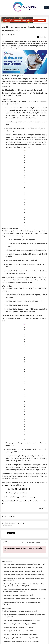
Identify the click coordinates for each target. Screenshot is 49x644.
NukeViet (20, 642)
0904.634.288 (14, 371)
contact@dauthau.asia (15, 610)
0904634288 (15, 606)
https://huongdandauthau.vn (19, 375)
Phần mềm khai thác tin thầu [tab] (10, 595)
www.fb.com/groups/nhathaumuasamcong (22, 379)
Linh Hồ (45, 390)
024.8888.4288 (26, 371)
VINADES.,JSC (34, 642)
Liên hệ (6, 614)
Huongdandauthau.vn (10, 367)
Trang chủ (24, 627)
